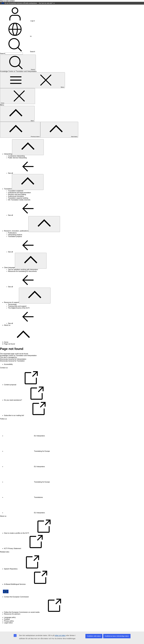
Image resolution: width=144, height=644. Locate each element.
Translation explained (16, 197)
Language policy (10, 623)
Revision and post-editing (17, 200)
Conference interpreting (16, 162)
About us (7, 331)
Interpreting (8, 160)
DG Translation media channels (19, 206)
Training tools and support (17, 312)
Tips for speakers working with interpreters (23, 275)
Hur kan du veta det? (47, 3)
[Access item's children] (28, 153)
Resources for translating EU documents (22, 277)
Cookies (7, 625)
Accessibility (8, 370)
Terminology (12, 310)
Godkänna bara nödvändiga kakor (117, 636)
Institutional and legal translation (19, 198)
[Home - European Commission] (15, 11)
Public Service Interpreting (17, 164)
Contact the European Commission (16, 603)
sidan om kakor (60, 635)
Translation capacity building (18, 204)
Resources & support (11, 308)
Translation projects (15, 242)
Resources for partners (12, 620)
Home (6, 348)
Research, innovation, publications (16, 237)
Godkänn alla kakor (94, 636)
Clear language (9, 273)
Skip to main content (7, 1)
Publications (12, 239)
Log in (17, 27)
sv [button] (16, 42)
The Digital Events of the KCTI (19, 314)
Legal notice (8, 629)
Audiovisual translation (16, 202)
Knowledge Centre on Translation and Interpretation (18, 361)
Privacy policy (9, 627)
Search (18, 57)
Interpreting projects (15, 240)
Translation (8, 195)
